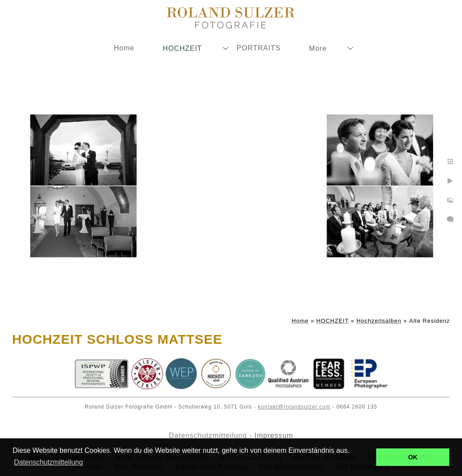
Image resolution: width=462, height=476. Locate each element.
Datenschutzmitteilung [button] (48, 462)
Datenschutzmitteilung (208, 435)
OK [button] (413, 457)
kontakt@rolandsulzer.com (294, 407)
